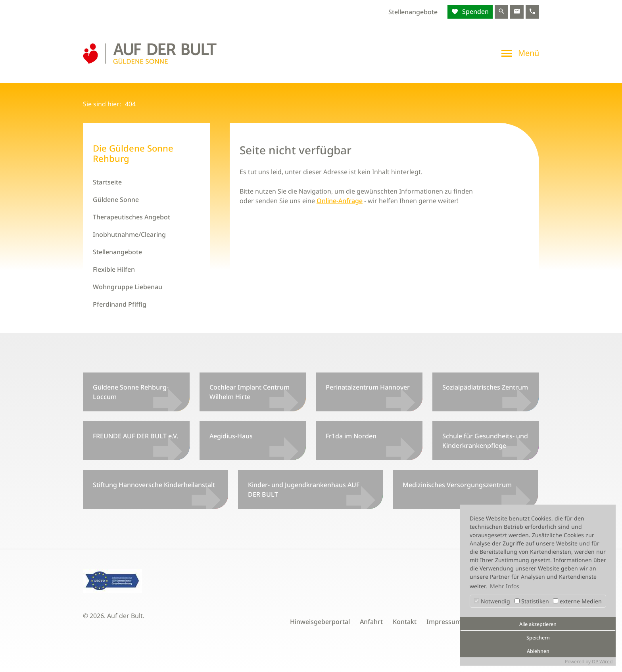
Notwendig (492, 601)
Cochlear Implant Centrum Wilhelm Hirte (250, 392)
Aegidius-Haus (231, 436)
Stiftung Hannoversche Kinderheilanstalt (154, 485)
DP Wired (602, 661)
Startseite (107, 182)
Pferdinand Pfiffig (120, 304)
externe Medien (577, 601)
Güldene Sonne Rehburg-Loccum (131, 392)
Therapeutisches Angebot (132, 217)
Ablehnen (538, 651)
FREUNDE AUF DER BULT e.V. (135, 436)
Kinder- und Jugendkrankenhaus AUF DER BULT (304, 490)
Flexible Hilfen (114, 269)
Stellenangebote (413, 12)
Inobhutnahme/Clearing (129, 234)
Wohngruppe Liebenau (128, 287)
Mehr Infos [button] (505, 586)
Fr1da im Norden (351, 436)
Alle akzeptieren (538, 624)
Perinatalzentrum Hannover (368, 387)
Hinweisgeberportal (320, 622)
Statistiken (532, 601)
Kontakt (405, 622)
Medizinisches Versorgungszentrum (457, 485)
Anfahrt (371, 622)
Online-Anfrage (340, 201)
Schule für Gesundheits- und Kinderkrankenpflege (485, 441)
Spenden (475, 12)
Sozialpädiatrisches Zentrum (485, 387)
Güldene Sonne (116, 200)
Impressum (444, 622)
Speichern (538, 638)
